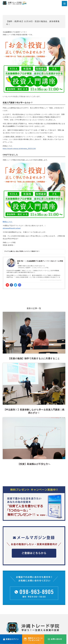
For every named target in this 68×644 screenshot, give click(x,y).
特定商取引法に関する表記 (45, 626)
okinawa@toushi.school (12, 228)
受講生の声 (39, 615)
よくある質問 (8, 619)
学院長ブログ (40, 612)
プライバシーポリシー (11, 626)
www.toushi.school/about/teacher (51, 280)
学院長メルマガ (24, 251)
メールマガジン (41, 619)
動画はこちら (8, 222)
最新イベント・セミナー (44, 608)
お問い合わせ (8, 623)
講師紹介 (6, 615)
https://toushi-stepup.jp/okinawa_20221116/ (19, 149)
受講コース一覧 (8, 612)
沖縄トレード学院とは (11, 608)
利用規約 (38, 623)
